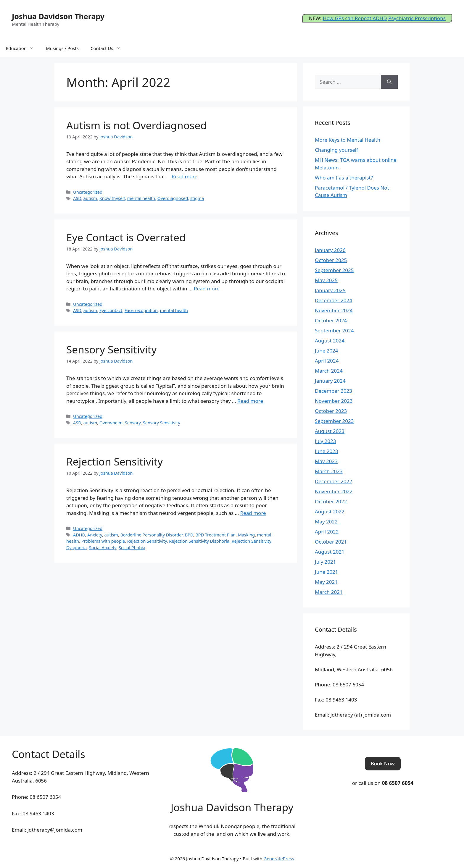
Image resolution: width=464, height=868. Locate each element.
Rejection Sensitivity (115, 462)
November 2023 (334, 401)
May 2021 (326, 582)
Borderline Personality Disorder (151, 535)
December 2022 (333, 481)
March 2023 (329, 471)
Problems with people (103, 541)
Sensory (133, 423)
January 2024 (330, 381)
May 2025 (326, 280)
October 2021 (331, 542)
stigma (197, 198)
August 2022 (330, 511)
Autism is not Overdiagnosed (137, 125)
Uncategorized (88, 192)
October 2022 (331, 501)
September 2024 (334, 330)
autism (90, 198)
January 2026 (330, 250)
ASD (77, 198)
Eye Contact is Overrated (126, 237)
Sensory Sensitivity (111, 349)
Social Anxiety (103, 548)
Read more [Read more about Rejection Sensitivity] (253, 513)
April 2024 (327, 361)
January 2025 (330, 290)
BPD (189, 535)
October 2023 (331, 411)
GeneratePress (279, 859)
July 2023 (326, 441)
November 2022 (334, 491)
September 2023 (334, 421)
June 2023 (327, 451)
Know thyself (112, 198)
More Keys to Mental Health (348, 140)
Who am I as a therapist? (344, 178)
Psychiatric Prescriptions (417, 18)
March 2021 (329, 592)
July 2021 (326, 562)
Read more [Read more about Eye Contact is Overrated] (207, 288)
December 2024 (333, 300)
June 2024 (327, 351)
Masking (246, 535)
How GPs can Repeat (348, 18)
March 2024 (329, 371)
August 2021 (330, 552)
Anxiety (95, 535)
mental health (141, 198)
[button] (383, 764)
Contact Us (108, 48)
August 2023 (330, 431)
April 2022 (327, 532)
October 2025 (331, 260)
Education (23, 48)
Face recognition (141, 310)
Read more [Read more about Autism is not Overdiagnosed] (185, 176)
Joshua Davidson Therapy (58, 16)
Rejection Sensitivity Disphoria (199, 541)
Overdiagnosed (173, 198)
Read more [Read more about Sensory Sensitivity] (250, 401)
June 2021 (327, 572)
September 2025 (334, 270)
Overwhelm (111, 423)
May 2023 (326, 461)
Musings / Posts (62, 48)
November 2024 (334, 310)
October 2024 (331, 320)
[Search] (389, 82)
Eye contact (111, 310)
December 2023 (333, 391)
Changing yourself (336, 150)
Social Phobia (132, 548)
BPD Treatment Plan (215, 535)
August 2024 (330, 341)
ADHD (380, 18)
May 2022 (326, 522)
